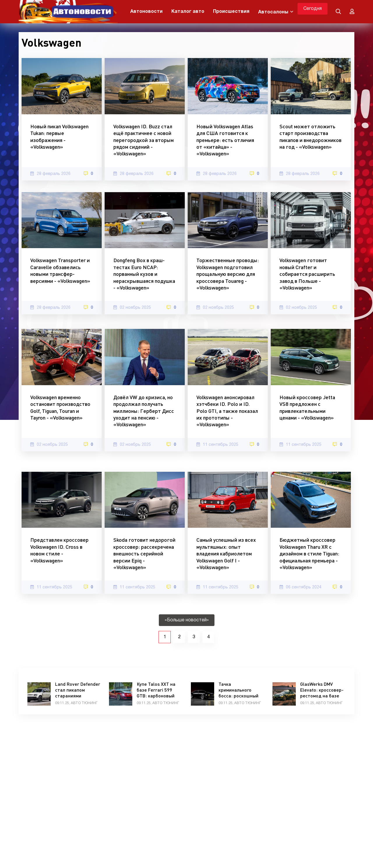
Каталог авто (188, 12)
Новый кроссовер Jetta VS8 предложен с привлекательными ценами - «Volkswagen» (307, 407)
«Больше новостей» (187, 620)
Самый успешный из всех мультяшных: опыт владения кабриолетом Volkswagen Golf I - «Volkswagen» (226, 553)
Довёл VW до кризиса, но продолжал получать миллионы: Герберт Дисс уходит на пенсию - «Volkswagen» (144, 411)
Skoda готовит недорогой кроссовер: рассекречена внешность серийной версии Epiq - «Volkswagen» (144, 553)
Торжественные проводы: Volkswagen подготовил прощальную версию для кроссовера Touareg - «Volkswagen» (228, 274)
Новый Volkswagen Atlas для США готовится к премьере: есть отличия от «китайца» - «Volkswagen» (225, 140)
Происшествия (231, 12)
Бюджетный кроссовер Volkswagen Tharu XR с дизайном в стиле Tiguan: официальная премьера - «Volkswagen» (309, 553)
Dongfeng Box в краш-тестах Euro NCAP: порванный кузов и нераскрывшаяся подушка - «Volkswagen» (144, 274)
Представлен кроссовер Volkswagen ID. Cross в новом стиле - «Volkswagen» (59, 550)
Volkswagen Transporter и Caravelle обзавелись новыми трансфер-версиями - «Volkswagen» (60, 270)
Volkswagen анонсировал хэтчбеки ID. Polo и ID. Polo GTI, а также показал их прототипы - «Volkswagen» (227, 411)
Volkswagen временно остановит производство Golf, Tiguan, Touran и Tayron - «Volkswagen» (60, 407)
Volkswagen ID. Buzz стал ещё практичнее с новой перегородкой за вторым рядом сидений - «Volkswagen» (144, 140)
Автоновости (146, 12)
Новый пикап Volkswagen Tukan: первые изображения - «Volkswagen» (59, 136)
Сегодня (313, 9)
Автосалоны (273, 12)
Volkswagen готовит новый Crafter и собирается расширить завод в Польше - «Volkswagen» (307, 274)
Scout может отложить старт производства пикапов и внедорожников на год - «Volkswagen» (310, 136)
